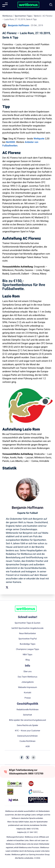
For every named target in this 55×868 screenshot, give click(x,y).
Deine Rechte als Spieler (27, 725)
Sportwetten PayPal (28, 639)
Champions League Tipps (27, 649)
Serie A (37, 16)
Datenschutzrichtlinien (27, 736)
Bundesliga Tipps (28, 644)
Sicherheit (27, 715)
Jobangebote (27, 682)
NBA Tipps (27, 655)
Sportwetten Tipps (23, 16)
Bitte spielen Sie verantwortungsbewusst (28, 720)
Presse (28, 698)
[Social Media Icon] (22, 757)
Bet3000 (11, 142)
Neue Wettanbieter (27, 634)
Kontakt (28, 693)
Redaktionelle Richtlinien (28, 710)
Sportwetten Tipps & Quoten (27, 623)
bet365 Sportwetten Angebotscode (27, 628)
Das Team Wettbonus (27, 677)
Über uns (27, 672)
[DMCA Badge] (17, 784)
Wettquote (39, 139)
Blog (28, 660)
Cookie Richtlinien (27, 741)
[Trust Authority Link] (38, 792)
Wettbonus (7, 16)
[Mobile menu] (5, 5)
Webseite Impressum (27, 687)
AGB (28, 747)
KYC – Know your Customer (28, 731)
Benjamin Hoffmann (19, 25)
